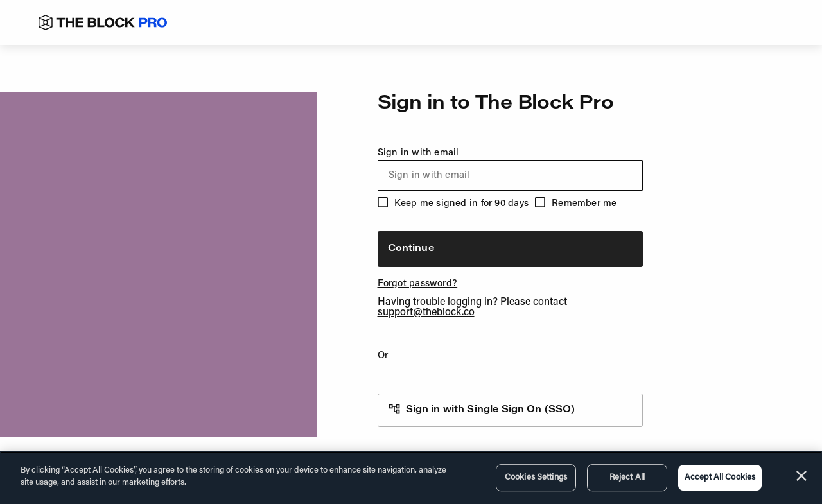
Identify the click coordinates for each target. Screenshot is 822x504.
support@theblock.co (426, 313)
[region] (411, 478)
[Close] (801, 476)
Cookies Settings (536, 477)
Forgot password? (418, 284)
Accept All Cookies (720, 477)
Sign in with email (510, 169)
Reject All (627, 477)
